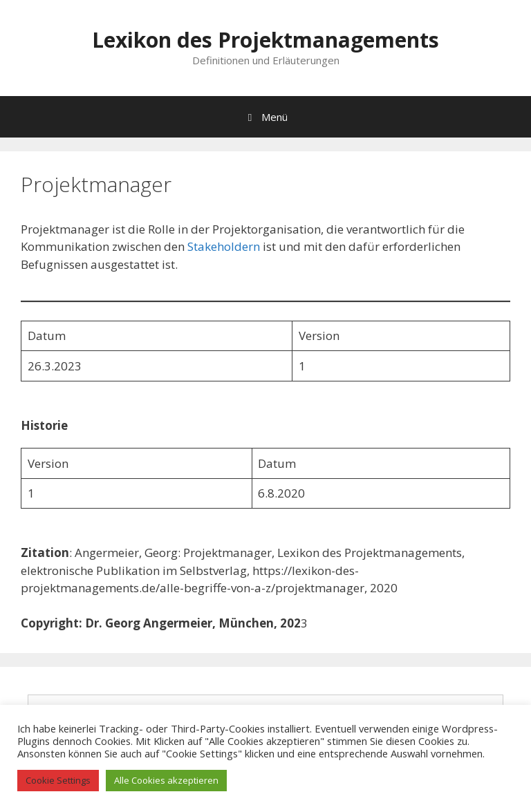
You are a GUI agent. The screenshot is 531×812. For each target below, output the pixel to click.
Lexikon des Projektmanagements (265, 40)
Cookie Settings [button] (58, 780)
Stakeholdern (225, 246)
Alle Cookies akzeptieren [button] (166, 780)
